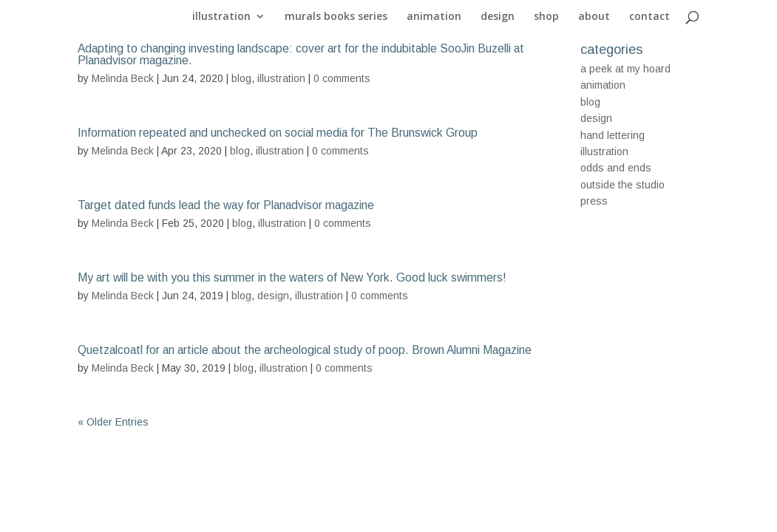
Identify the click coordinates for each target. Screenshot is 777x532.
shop (546, 17)
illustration (221, 17)
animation (434, 17)
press (594, 201)
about (594, 17)
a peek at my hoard (625, 69)
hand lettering (613, 135)
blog (241, 78)
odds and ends (616, 168)
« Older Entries (113, 422)
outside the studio (622, 185)
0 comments (342, 78)
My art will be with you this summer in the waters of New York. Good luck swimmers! (292, 277)
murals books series (336, 17)
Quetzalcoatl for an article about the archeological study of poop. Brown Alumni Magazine (305, 350)
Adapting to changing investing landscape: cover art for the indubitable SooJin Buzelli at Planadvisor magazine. (301, 54)
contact (649, 17)
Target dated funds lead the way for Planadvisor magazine (226, 205)
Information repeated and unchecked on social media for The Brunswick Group (278, 133)
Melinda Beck (123, 78)
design (498, 17)
